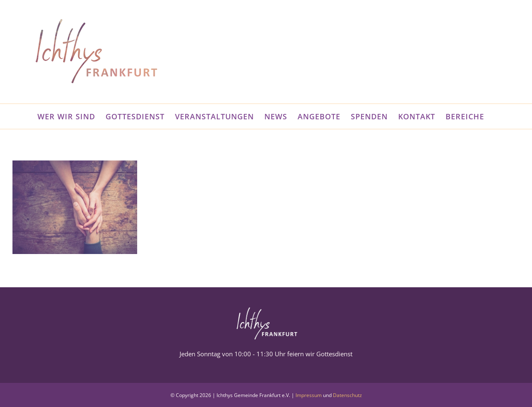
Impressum (309, 395)
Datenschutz (347, 395)
